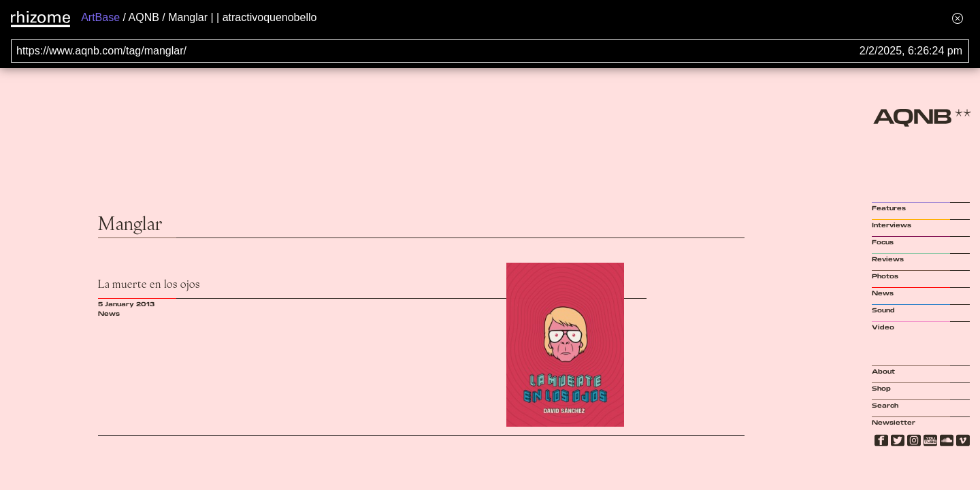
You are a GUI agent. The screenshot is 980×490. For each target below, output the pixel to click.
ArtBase (100, 17)
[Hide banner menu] (958, 18)
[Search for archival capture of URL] (490, 51)
